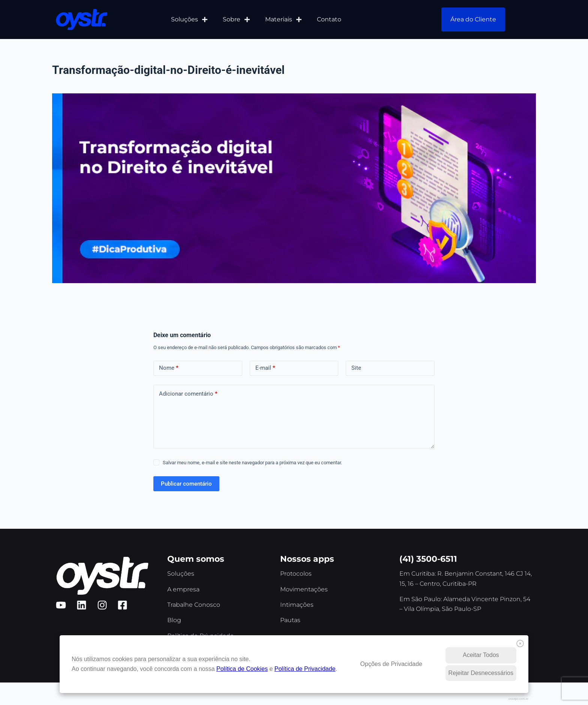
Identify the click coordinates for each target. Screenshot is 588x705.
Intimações (297, 605)
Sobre (236, 19)
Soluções (189, 19)
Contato (329, 19)
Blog (174, 620)
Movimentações (304, 589)
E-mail (265, 368)
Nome (169, 368)
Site (356, 368)
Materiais (283, 19)
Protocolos (296, 574)
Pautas (290, 620)
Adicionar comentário (188, 394)
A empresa (183, 589)
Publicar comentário (186, 484)
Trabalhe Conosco (194, 605)
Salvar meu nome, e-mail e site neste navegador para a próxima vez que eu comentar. (252, 463)
